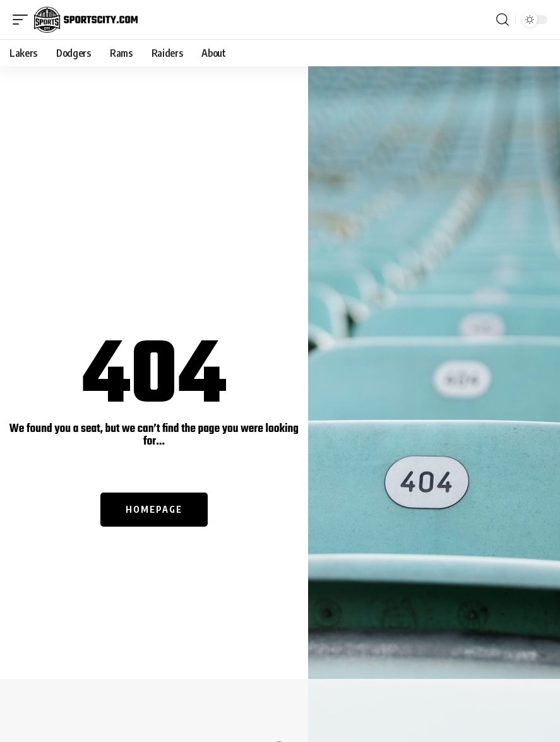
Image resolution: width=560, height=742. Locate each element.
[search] (503, 20)
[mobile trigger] (23, 20)
